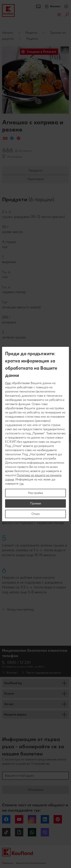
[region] (35, 434)
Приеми (36, 503)
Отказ (35, 514)
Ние (8, 383)
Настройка (35, 493)
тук (21, 484)
